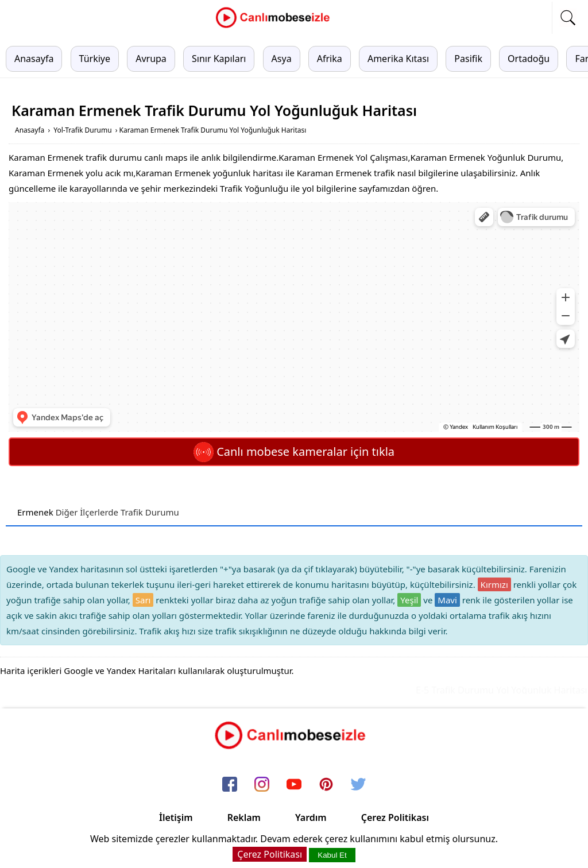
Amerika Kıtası (398, 59)
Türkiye (95, 59)
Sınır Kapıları (219, 59)
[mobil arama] (568, 18)
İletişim (176, 817)
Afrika (330, 59)
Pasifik (468, 59)
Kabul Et (332, 855)
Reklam (244, 817)
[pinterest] (326, 785)
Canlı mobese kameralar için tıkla (294, 452)
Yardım (311, 817)
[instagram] (262, 785)
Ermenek (35, 512)
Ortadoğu (529, 59)
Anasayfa (34, 59)
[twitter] (358, 785)
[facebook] (230, 785)
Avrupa (151, 59)
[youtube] (294, 785)
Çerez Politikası (395, 817)
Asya (282, 59)
